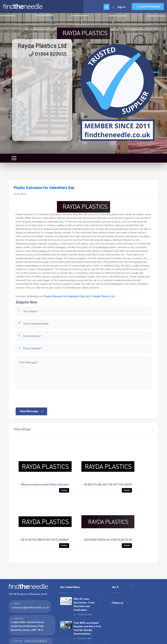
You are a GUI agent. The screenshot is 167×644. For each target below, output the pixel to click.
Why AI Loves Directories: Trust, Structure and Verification (84, 604)
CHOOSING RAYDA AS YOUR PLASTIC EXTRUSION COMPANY (120, 540)
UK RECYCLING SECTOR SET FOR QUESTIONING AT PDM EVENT (122, 485)
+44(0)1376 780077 (36, 641)
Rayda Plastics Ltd (42, 46)
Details (64, 490)
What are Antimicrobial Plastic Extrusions (46, 485)
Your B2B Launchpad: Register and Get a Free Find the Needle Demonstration (87, 628)
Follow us (120, 603)
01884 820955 (48, 54)
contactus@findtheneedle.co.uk (30, 608)
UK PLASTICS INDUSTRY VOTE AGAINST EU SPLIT (51, 540)
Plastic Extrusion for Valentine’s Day (64, 296)
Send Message (32, 411)
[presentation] (40, 398)
